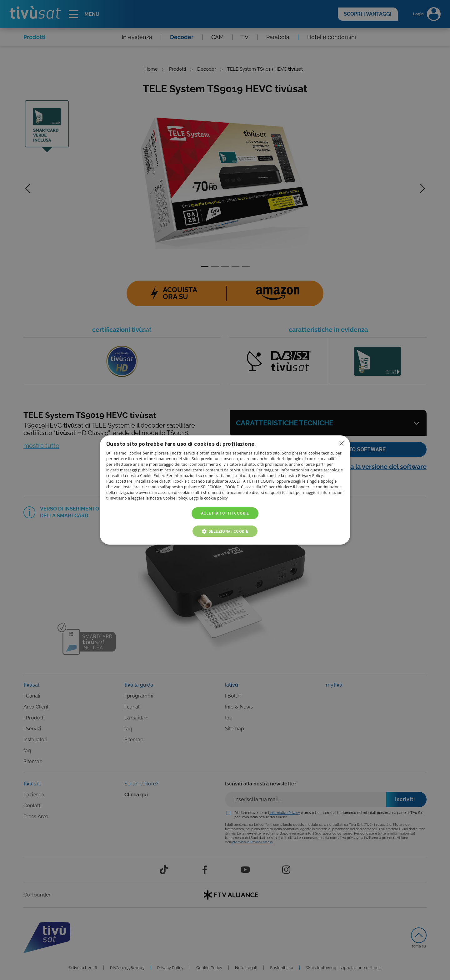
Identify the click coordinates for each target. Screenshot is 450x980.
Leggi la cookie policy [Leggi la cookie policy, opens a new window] (209, 498)
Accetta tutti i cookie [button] (225, 513)
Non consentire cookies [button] (342, 443)
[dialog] (225, 490)
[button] (225, 531)
